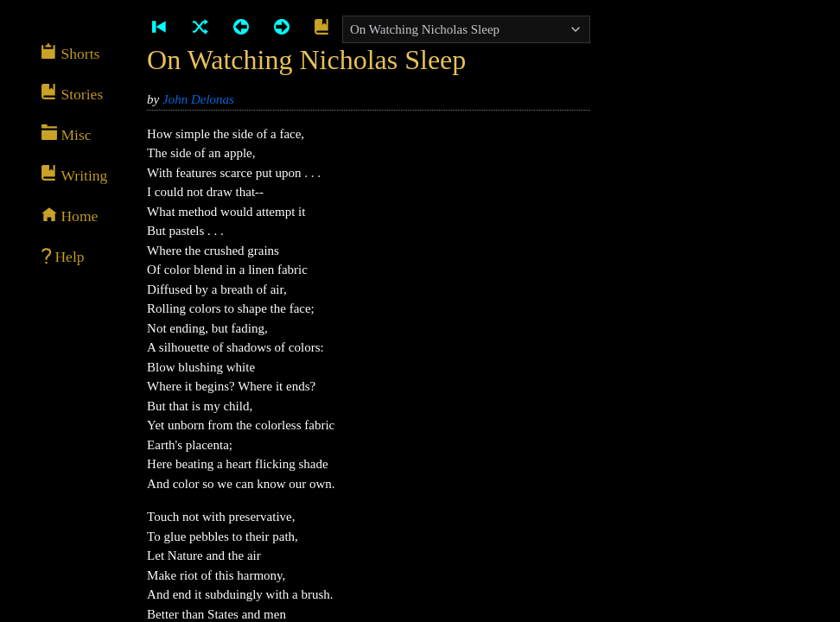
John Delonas (198, 99)
